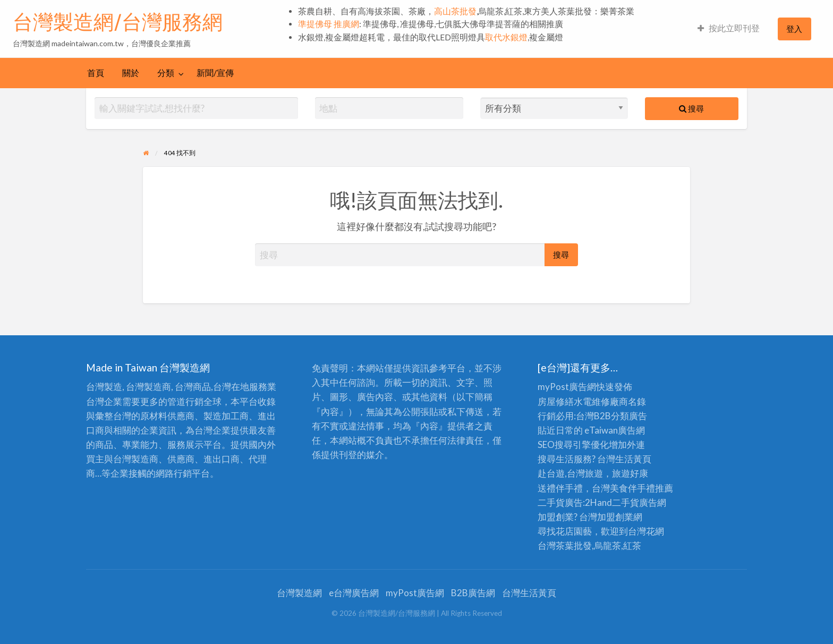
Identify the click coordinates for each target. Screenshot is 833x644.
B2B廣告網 (473, 593)
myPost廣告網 (567, 387)
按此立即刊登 (729, 28)
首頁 (96, 73)
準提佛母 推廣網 (329, 24)
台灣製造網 (299, 593)
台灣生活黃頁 (529, 593)
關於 (131, 73)
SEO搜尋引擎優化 (573, 444)
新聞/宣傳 (215, 73)
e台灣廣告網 (354, 593)
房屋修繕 (556, 401)
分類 (166, 73)
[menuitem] (729, 29)
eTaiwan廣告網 (615, 430)
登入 (794, 29)
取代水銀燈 (506, 37)
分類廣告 (629, 416)
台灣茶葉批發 (565, 545)
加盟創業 (615, 517)
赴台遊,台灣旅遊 (570, 473)
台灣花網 (646, 531)
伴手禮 (641, 488)
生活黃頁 (633, 459)
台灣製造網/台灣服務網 (118, 22)
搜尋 (691, 108)
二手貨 (626, 502)
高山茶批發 (455, 11)
